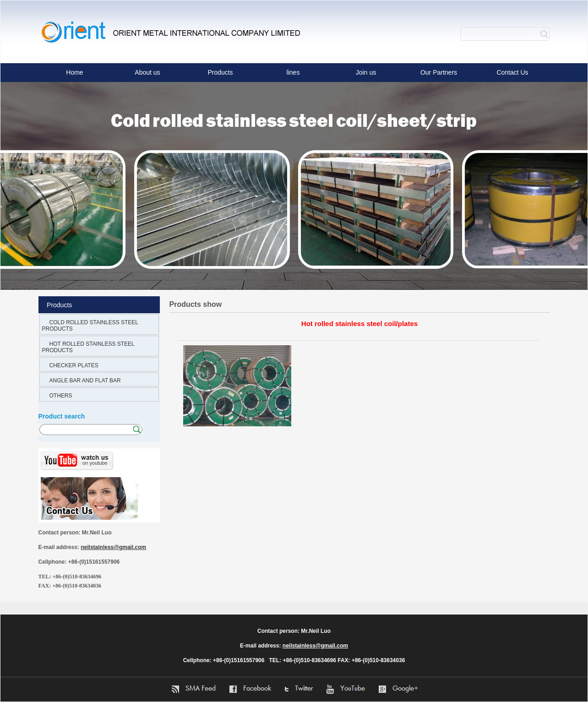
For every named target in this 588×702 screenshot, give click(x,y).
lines (293, 72)
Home (74, 72)
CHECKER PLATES (74, 365)
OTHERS (61, 396)
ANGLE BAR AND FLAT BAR (85, 381)
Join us (366, 72)
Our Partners (439, 72)
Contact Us (512, 72)
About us (147, 72)
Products (220, 72)
